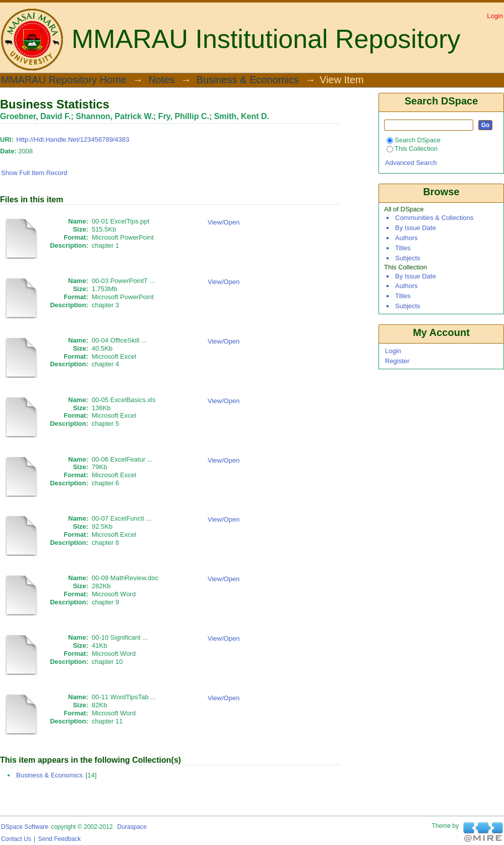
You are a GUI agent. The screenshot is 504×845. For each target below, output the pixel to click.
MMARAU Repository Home (64, 80)
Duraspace (132, 827)
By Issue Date (416, 228)
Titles (403, 248)
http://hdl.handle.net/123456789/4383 (73, 139)
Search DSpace (414, 140)
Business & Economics (248, 80)
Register (397, 361)
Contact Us (16, 839)
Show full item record (34, 173)
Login (495, 16)
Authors (406, 238)
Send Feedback (60, 839)
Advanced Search (411, 163)
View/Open (224, 222)
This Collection (412, 149)
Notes (161, 80)
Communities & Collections (434, 218)
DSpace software (25, 827)
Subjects (408, 258)
